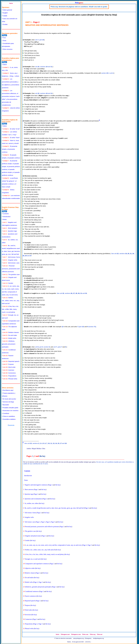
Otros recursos (8, 49)
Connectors (9, 373)
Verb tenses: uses (11, 263)
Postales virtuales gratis (11, 408)
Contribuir (6, 413)
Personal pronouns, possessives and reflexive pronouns (11, 269)
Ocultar (5, 24)
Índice (5, 64)
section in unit (107, 73)
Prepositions (10, 376)
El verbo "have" (11, 138)
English (5, 13)
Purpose (8, 364)
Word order (9, 367)
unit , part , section (42, 347)
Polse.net (100, 634)
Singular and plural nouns (33, 536)
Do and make (10, 335)
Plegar (4, 35)
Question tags (10, 231)
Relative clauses (11, 332)
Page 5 (53, 522)
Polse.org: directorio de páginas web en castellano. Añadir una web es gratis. (79, 7)
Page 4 (48, 522)
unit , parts (58, 347)
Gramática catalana (9, 419)
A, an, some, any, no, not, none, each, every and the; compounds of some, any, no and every (53, 545)
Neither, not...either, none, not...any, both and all (11, 301)
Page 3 (43, 522)
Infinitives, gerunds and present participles (9, 344)
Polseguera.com (76, 634)
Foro (4, 38)
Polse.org (93, 634)
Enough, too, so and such (33, 559)
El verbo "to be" (11, 129)
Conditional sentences (32, 591)
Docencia (11, 425)
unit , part (39, 40)
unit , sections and (44, 67)
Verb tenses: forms (11, 257)
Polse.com (85, 634)
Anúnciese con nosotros (11, 410)
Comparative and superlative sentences (37, 564)
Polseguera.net (65, 634)
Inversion (9, 370)
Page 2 (50, 485)
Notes (5, 219)
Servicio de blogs (8, 402)
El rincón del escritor (9, 399)
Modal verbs (10, 338)
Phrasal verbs (10, 379)
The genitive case (11, 274)
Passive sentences (30, 596)
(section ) (92, 327)
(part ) (81, 327)
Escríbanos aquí (8, 390)
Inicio (11, 3)
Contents (6, 214)
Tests (5, 41)
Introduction (7, 217)
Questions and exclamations (33, 499)
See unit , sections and (72, 293)
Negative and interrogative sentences (36, 485)
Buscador (6, 405)
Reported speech (11, 361)
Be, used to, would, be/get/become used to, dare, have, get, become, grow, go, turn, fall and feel (54, 508)
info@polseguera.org (98, 638)
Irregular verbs (10, 260)
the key (42, 456)
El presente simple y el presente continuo (10, 149)
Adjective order (30, 568)
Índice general (7, 10)
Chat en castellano (9, 416)
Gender (8, 283)
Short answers (10, 228)
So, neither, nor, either (31, 503)
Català (5, 16)
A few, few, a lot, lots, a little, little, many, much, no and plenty (10, 309)
